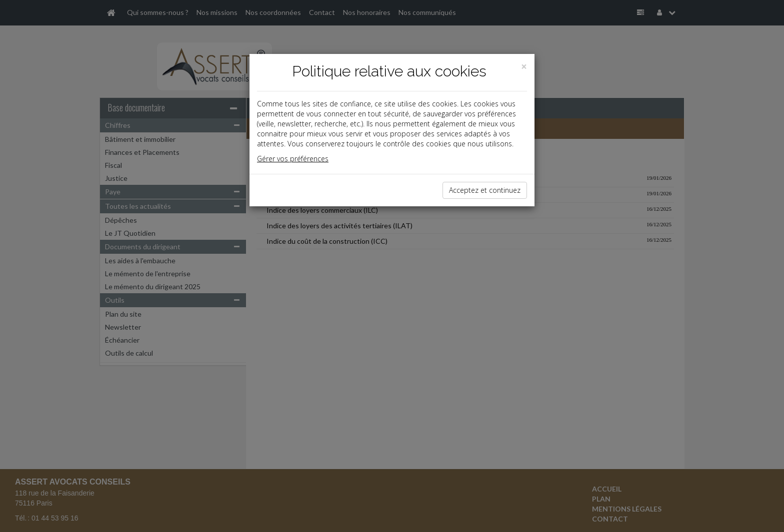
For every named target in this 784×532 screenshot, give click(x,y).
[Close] (524, 67)
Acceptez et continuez (485, 190)
